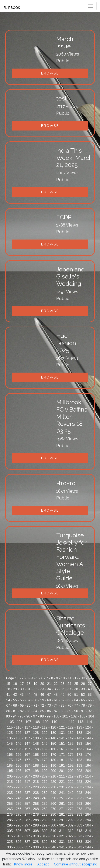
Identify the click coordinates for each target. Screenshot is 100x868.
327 (27, 842)
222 (71, 782)
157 (27, 749)
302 (71, 825)
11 (70, 678)
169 (45, 755)
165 (10, 755)
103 (82, 716)
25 (76, 684)
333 (79, 842)
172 (71, 755)
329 (45, 842)
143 (79, 738)
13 (83, 678)
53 (90, 695)
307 (27, 831)
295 (10, 825)
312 (71, 831)
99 (49, 716)
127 (27, 733)
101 (65, 716)
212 (71, 776)
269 (45, 809)
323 (79, 836)
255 (10, 804)
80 (8, 711)
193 (79, 765)
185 (10, 765)
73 (49, 705)
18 (29, 684)
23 (63, 684)
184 (88, 760)
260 (53, 804)
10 (63, 678)
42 (15, 695)
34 (49, 689)
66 (90, 700)
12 (76, 678)
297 (27, 825)
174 (88, 755)
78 (83, 705)
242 (71, 793)
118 (36, 727)
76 (69, 705)
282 (71, 814)
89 (69, 711)
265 (10, 809)
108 (37, 722)
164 (88, 749)
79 (90, 705)
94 (15, 716)
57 (29, 700)
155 (10, 749)
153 (79, 744)
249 (45, 798)
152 (71, 744)
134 (88, 733)
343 (79, 847)
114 (89, 722)
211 (62, 776)
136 (19, 738)
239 (45, 793)
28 (8, 689)
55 (15, 700)
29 (15, 689)
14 (90, 678)
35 (56, 689)
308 (36, 831)
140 (53, 738)
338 (36, 847)
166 (19, 755)
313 (79, 831)
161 (62, 749)
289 (45, 820)
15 (8, 684)
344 (88, 847)
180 (53, 760)
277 (27, 814)
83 (29, 711)
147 (27, 744)
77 (76, 705)
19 (35, 684)
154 (88, 744)
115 (10, 727)
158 (36, 749)
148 (36, 744)
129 (45, 733)
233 (79, 787)
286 (19, 820)
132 (71, 733)
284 (88, 814)
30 (22, 689)
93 (8, 716)
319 (45, 836)
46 (42, 695)
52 (83, 695)
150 (53, 744)
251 (62, 798)
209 (45, 776)
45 (35, 695)
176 (19, 760)
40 (90, 689)
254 (88, 798)
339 (45, 847)
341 (62, 847)
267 (27, 809)
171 (62, 755)
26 (83, 684)
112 (72, 722)
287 (27, 820)
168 (36, 755)
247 (27, 798)
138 (36, 738)
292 (71, 820)
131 (62, 733)
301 (62, 825)
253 (79, 798)
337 (27, 847)
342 (71, 847)
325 (10, 842)
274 (88, 809)
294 (88, 820)
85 (42, 711)
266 (19, 809)
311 (62, 831)
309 (45, 831)
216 (19, 782)
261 (62, 804)
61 (56, 700)
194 (88, 765)
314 (88, 831)
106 (20, 722)
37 (69, 689)
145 (10, 744)
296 (19, 825)
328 (36, 842)
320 (53, 836)
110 (54, 722)
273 (79, 809)
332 (71, 842)
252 (71, 798)
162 (71, 749)
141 (62, 738)
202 (71, 771)
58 (35, 700)
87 (56, 711)
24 (69, 684)
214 (88, 776)
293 (79, 820)
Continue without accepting (76, 864)
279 (45, 814)
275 (10, 814)
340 (53, 847)
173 (79, 755)
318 (36, 836)
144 (88, 738)
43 (22, 695)
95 (21, 716)
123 (79, 727)
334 (88, 842)
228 (36, 787)
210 (53, 776)
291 (62, 820)
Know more (23, 864)
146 (19, 744)
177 (27, 760)
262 (71, 804)
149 (45, 744)
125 (10, 733)
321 (62, 836)
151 (62, 744)
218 (36, 782)
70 (29, 705)
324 (88, 836)
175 (10, 760)
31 (29, 689)
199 (45, 771)
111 (63, 722)
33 (42, 689)
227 (27, 787)
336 (19, 847)
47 (49, 695)
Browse (50, 73)
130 (53, 733)
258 (36, 804)
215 (10, 782)
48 (56, 695)
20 (42, 684)
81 (15, 711)
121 (62, 727)
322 (71, 836)
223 (79, 782)
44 (29, 695)
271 (62, 809)
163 (79, 749)
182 (71, 760)
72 (42, 705)
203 (79, 771)
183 (79, 760)
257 (27, 804)
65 (83, 700)
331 (62, 842)
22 (56, 684)
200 (53, 771)
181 (62, 760)
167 (27, 755)
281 (62, 814)
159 (45, 749)
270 (53, 809)
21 (49, 684)
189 (45, 765)
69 (22, 705)
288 (36, 820)
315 (10, 836)
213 (79, 776)
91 (83, 711)
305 (10, 831)
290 (53, 820)
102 (74, 716)
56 (22, 700)
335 (10, 847)
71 (35, 705)
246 (19, 798)
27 (90, 684)
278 (36, 814)
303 (79, 825)
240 (53, 793)
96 (28, 716)
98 (42, 716)
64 (76, 700)
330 (53, 842)
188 (36, 765)
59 (42, 700)
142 (71, 738)
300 (53, 825)
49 (63, 695)
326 (19, 842)
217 (27, 782)
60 (49, 700)
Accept (43, 864)
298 (36, 825)
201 (62, 771)
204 (88, 771)
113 (80, 722)
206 (19, 776)
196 (19, 771)
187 (27, 765)
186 (19, 765)
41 (8, 695)
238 (36, 793)
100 (56, 716)
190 (53, 765)
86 (49, 711)
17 (22, 684)
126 (19, 733)
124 (88, 727)
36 (63, 689)
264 (88, 804)
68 (15, 705)
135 (10, 738)
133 (79, 733)
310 (53, 831)
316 (19, 836)
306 (19, 831)
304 (88, 825)
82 (22, 711)
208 (36, 776)
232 (71, 787)
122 (71, 727)
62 (63, 700)
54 (8, 700)
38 (76, 689)
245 (10, 798)
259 (45, 804)
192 (71, 765)
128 (36, 733)
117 (27, 727)
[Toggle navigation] (91, 6)
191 (62, 765)
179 (45, 760)
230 (53, 787)
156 (19, 749)
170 (53, 755)
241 (62, 793)
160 (53, 749)
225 (10, 787)
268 (36, 809)
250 (53, 798)
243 (79, 793)
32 (35, 689)
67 (8, 705)
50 (69, 695)
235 (10, 793)
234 (88, 787)
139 (45, 738)
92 (90, 711)
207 (27, 776)
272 (71, 809)
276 (19, 814)
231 (62, 787)
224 (88, 782)
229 (45, 787)
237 (27, 793)
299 (45, 825)
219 (45, 782)
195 (10, 771)
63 (69, 700)
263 (79, 804)
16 (15, 684)
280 (53, 814)
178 (36, 760)
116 (19, 727)
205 (10, 776)
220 (53, 782)
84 (35, 711)
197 (27, 771)
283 (79, 814)
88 (63, 711)
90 (76, 711)
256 (19, 804)
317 (27, 836)
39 (83, 689)
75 (63, 705)
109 (46, 722)
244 (88, 793)
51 (76, 695)
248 (36, 798)
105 (11, 722)
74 (56, 705)
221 (62, 782)
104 (91, 716)
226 (19, 787)
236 (19, 793)
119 (45, 727)
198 (36, 771)
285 (10, 820)
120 (53, 727)
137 (27, 738)
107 (28, 722)
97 (35, 716)
